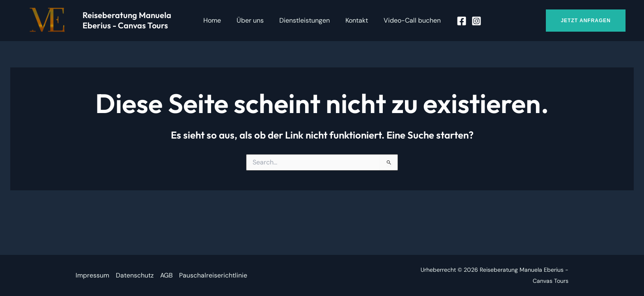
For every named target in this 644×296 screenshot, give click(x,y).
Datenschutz (135, 275)
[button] (586, 21)
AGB (167, 275)
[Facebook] (455, 21)
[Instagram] (470, 21)
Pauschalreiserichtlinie (214, 275)
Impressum (92, 275)
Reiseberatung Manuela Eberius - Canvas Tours (127, 20)
